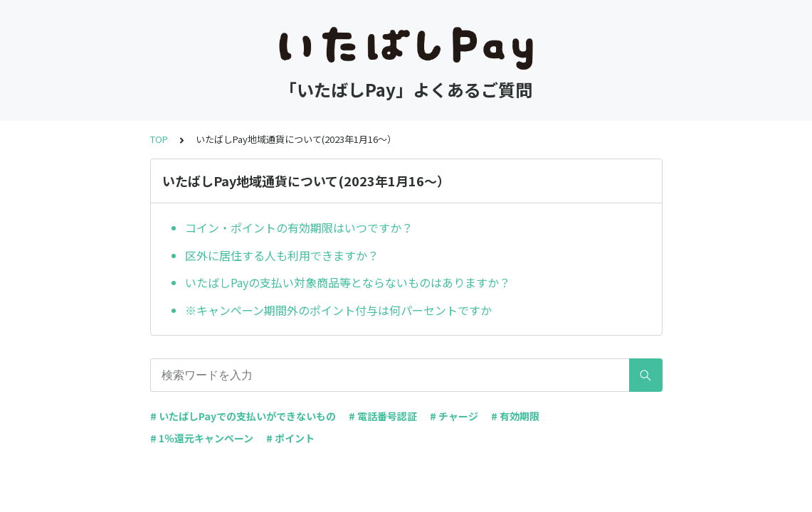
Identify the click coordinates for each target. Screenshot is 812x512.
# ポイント (290, 438)
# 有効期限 (515, 416)
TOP (159, 139)
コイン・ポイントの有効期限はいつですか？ (299, 228)
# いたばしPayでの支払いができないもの (243, 416)
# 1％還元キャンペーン (202, 438)
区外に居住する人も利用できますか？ (282, 255)
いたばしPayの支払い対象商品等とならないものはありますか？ (348, 282)
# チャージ (454, 416)
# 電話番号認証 (383, 416)
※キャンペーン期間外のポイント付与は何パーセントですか (338, 310)
